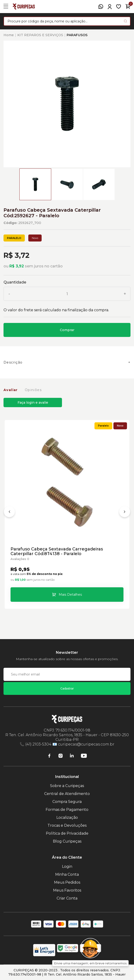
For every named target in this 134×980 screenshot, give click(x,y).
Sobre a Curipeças (67, 786)
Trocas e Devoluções (67, 825)
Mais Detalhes (70, 595)
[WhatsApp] (101, 7)
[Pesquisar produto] (125, 21)
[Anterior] (9, 513)
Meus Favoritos (67, 890)
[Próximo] (125, 513)
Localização (67, 817)
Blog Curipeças (67, 841)
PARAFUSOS (77, 35)
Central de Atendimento (67, 794)
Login (67, 866)
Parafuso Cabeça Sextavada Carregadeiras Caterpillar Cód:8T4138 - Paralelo (57, 551)
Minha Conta (67, 874)
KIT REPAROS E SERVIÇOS (40, 35)
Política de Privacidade (67, 833)
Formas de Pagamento (67, 810)
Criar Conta (67, 898)
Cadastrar (67, 688)
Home (9, 35)
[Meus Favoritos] (119, 7)
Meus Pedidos (67, 882)
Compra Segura (67, 802)
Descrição (13, 362)
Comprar (67, 330)
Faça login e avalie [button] (33, 402)
